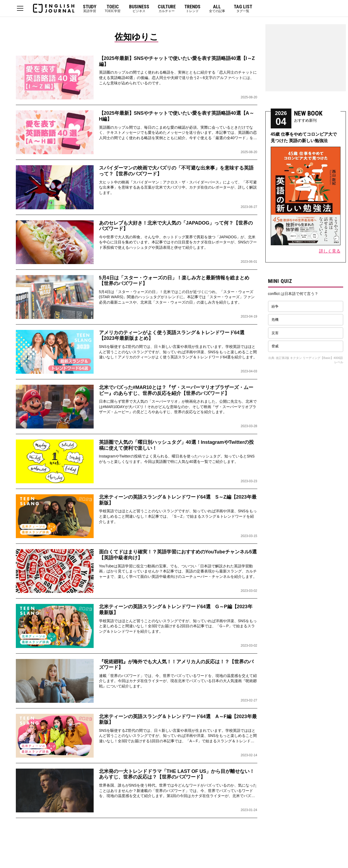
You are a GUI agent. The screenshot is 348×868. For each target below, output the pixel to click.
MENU (20, 8)
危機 (275, 320)
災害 (275, 333)
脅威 (275, 346)
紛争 (275, 306)
